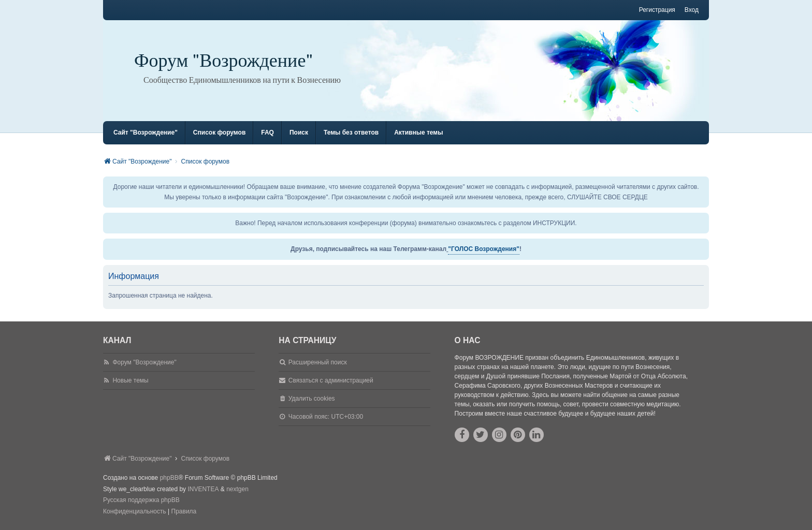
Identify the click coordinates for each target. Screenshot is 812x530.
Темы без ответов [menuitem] (351, 132)
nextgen (237, 489)
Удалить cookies (312, 399)
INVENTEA (203, 489)
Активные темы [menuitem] (418, 132)
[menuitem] (135, 512)
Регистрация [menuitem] (657, 10)
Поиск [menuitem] (299, 132)
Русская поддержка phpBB (141, 500)
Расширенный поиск (318, 362)
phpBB (169, 478)
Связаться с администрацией (331, 380)
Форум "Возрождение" (224, 61)
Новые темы (130, 380)
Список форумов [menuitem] (219, 132)
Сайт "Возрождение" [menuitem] (146, 132)
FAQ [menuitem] (267, 132)
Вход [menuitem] (692, 10)
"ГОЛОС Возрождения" (484, 249)
